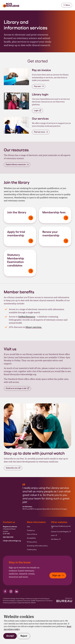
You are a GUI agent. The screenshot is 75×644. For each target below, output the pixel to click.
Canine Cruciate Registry (61, 532)
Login (38, 111)
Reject (24, 636)
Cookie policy (32, 550)
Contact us (31, 530)
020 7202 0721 (8, 537)
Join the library (17, 212)
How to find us (32, 534)
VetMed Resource (27, 317)
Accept (10, 636)
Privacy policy (32, 542)
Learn (54, 535)
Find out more (41, 132)
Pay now (39, 86)
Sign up (58, 575)
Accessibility (31, 538)
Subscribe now (13, 468)
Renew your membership (51, 234)
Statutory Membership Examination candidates (16, 260)
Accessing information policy (37, 546)
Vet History (56, 539)
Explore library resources (17, 165)
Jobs (28, 527)
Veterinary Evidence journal (62, 527)
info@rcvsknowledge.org (12, 541)
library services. (34, 327)
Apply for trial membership (16, 234)
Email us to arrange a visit (18, 388)
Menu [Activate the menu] (67, 5)
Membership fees (54, 212)
